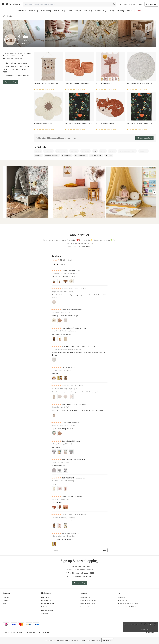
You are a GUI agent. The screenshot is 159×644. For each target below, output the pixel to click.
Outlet (139, 11)
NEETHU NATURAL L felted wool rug (139, 83)
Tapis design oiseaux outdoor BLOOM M (78, 124)
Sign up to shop (11, 82)
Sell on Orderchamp (48, 607)
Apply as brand (129, 4)
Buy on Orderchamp (48, 604)
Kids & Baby (88, 11)
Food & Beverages (75, 11)
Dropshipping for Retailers (88, 600)
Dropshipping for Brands (87, 604)
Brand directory (46, 600)
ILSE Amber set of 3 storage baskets (77, 83)
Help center (121, 597)
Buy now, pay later (47, 610)
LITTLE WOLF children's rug (105, 124)
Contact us (124, 600)
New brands (22, 11)
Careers (6, 600)
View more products (144, 138)
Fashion (130, 11)
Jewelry (112, 11)
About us (6, 597)
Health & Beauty (101, 11)
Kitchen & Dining (60, 11)
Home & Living (46, 11)
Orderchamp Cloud (86, 607)
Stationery (121, 11)
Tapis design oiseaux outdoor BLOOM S (140, 124)
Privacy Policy (31, 632)
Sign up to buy (151, 4)
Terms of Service (44, 632)
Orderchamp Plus (85, 597)
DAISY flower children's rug (43, 124)
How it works (45, 597)
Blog (5, 604)
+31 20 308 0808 (133, 604)
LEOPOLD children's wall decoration (46, 83)
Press (5, 607)
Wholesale (45, 613)
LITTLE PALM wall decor (104, 83)
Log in (140, 4)
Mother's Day (34, 11)
